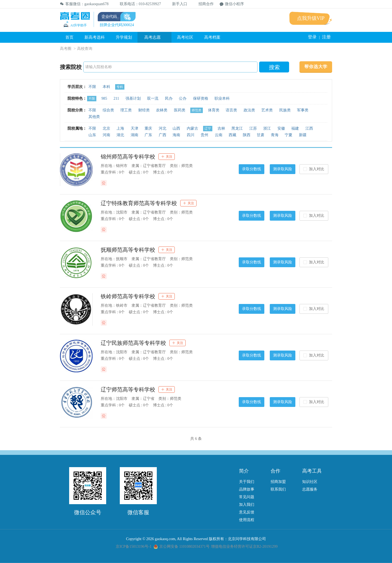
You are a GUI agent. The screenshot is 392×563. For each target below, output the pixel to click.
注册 (326, 37)
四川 (191, 135)
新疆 (303, 135)
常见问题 (247, 497)
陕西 (247, 135)
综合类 (108, 110)
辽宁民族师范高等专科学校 (133, 343)
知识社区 (310, 482)
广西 (163, 135)
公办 (183, 98)
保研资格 (201, 98)
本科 (106, 87)
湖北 (120, 135)
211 (116, 98)
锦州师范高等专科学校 (128, 157)
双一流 (153, 98)
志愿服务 (310, 489)
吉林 (221, 128)
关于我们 (247, 482)
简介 (244, 471)
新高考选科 (95, 37)
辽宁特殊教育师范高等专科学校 (139, 203)
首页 (69, 37)
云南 (219, 135)
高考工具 (312, 471)
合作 (275, 471)
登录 (312, 37)
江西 (309, 128)
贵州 (204, 135)
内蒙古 (192, 128)
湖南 (134, 135)
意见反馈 (247, 512)
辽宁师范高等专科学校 (128, 389)
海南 (176, 135)
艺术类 (267, 110)
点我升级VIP (311, 18)
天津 (134, 128)
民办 (169, 98)
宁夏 (289, 135)
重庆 (148, 128)
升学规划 (124, 37)
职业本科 (222, 98)
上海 (120, 128)
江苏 (253, 128)
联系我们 (278, 489)
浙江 (267, 128)
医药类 (180, 110)
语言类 (231, 110)
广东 (148, 135)
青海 (275, 135)
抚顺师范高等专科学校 (128, 250)
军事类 (303, 110)
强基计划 (133, 98)
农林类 (162, 110)
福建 (295, 128)
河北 (163, 128)
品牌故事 (247, 489)
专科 (120, 87)
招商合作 (203, 4)
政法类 (249, 110)
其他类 (94, 117)
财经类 (144, 110)
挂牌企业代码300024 (117, 25)
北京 (106, 128)
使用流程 (247, 520)
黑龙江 (237, 128)
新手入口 (177, 4)
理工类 (126, 110)
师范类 (197, 110)
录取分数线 (252, 169)
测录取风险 (283, 169)
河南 (106, 135)
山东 (92, 135)
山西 (176, 128)
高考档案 (212, 37)
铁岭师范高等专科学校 (128, 296)
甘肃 (261, 135)
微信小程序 (232, 4)
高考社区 (185, 37)
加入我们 (247, 505)
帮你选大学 (316, 67)
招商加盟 (278, 482)
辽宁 (208, 129)
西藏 (232, 135)
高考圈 (66, 49)
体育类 (214, 110)
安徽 (281, 128)
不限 (92, 87)
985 (104, 98)
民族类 (285, 110)
